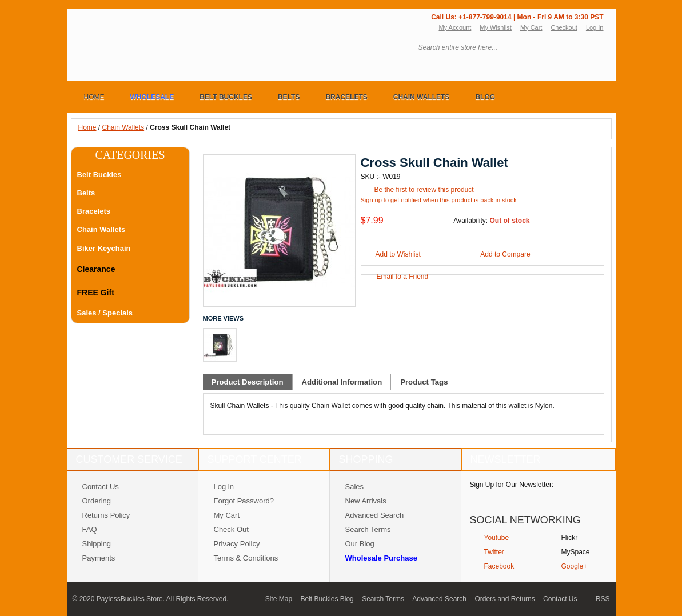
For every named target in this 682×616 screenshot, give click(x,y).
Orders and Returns (504, 599)
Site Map (279, 599)
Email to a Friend (403, 277)
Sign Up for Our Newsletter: (512, 485)
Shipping (97, 544)
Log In (595, 27)
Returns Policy (106, 515)
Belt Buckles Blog (327, 599)
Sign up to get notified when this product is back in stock (439, 200)
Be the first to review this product (424, 190)
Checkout (564, 27)
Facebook (499, 566)
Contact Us (101, 487)
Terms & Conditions (246, 558)
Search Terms (368, 529)
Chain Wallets (123, 127)
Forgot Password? (244, 501)
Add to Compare (505, 254)
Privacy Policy (237, 544)
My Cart (531, 27)
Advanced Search (375, 515)
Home (87, 127)
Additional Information (342, 382)
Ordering (97, 501)
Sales (355, 487)
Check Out (231, 529)
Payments (99, 558)
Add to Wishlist (398, 254)
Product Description (248, 382)
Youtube (497, 538)
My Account (455, 27)
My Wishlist (496, 27)
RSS (603, 599)
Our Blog (360, 544)
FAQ (90, 529)
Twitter (494, 552)
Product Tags (424, 382)
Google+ (575, 566)
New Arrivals (366, 501)
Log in (224, 487)
